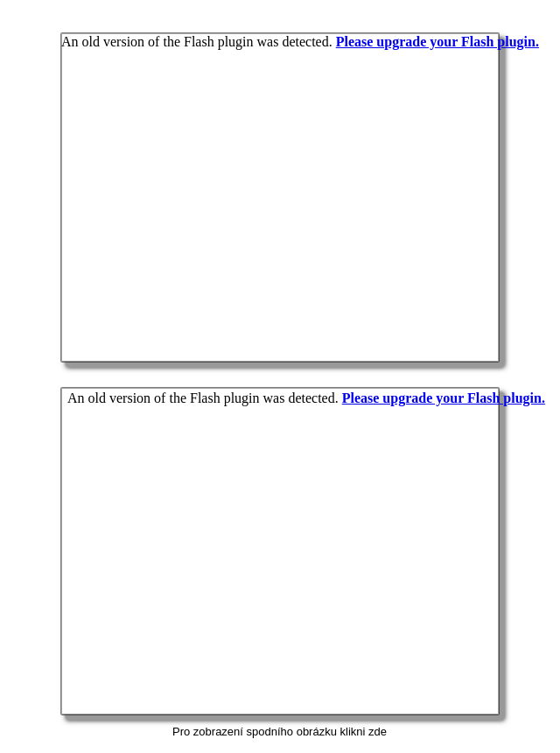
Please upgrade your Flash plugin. (444, 398)
